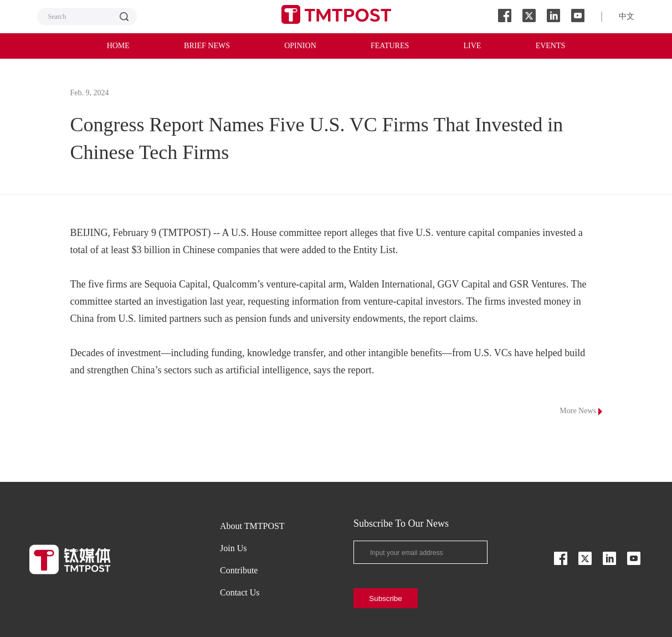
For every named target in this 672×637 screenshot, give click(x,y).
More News (581, 411)
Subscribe (385, 599)
